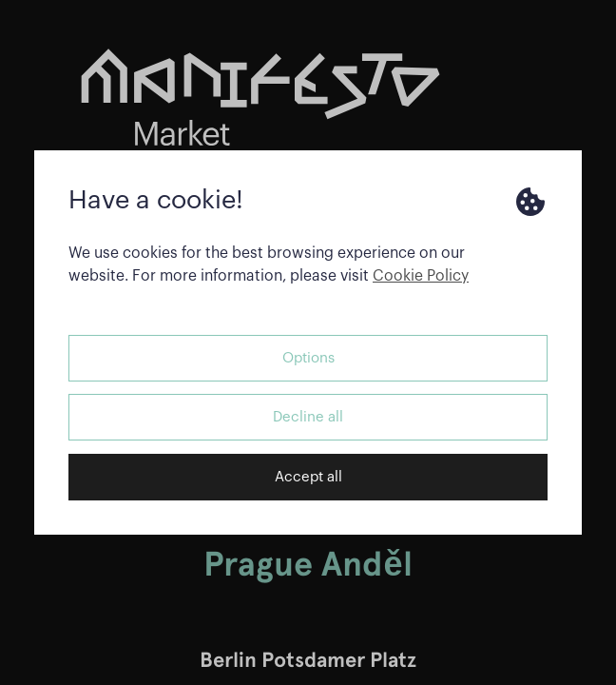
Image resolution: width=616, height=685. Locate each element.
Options (308, 358)
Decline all (308, 417)
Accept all (308, 477)
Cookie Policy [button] (421, 276)
